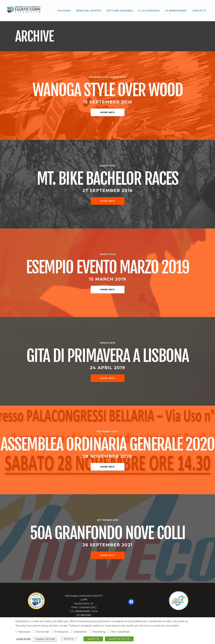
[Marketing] (91, 632)
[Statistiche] (72, 632)
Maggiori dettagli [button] (45, 639)
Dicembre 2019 (99, 77)
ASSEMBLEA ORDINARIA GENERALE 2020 (107, 444)
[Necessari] (17, 632)
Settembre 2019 (108, 520)
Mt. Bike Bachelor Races (108, 179)
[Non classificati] (109, 632)
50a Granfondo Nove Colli (108, 533)
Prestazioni (61, 632)
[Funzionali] (34, 632)
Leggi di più (23, 639)
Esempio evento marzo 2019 (108, 267)
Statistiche (80, 632)
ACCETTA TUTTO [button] (119, 639)
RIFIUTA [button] (69, 639)
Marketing (99, 632)
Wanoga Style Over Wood (107, 90)
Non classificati (120, 632)
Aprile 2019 (108, 343)
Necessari (25, 632)
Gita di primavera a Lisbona (107, 356)
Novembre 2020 (107, 431)
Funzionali (42, 632)
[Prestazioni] (53, 632)
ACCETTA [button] (93, 639)
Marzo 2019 (118, 77)
